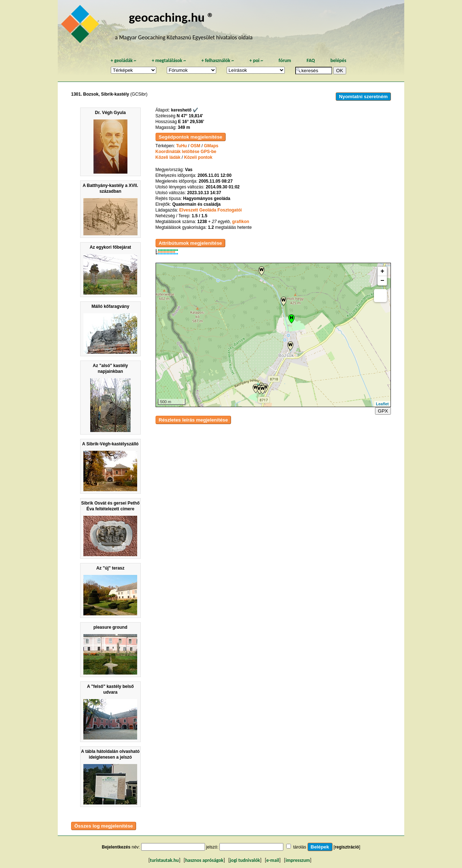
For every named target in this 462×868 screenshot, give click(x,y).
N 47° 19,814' (190, 116)
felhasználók (218, 60)
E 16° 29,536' (191, 122)
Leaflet (382, 404)
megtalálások (169, 60)
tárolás (300, 847)
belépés (338, 60)
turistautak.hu (164, 860)
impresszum (298, 860)
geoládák (123, 60)
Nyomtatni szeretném (363, 97)
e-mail (273, 860)
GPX (383, 411)
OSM (195, 146)
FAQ (311, 60)
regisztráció (347, 847)
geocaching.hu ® (171, 17)
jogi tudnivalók (245, 860)
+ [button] (382, 271)
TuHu (182, 146)
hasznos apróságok (204, 860)
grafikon (241, 222)
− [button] (382, 281)
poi (256, 60)
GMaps (211, 146)
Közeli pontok (198, 157)
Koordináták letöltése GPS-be (186, 152)
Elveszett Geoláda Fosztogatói (211, 210)
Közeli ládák (168, 157)
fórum (285, 60)
